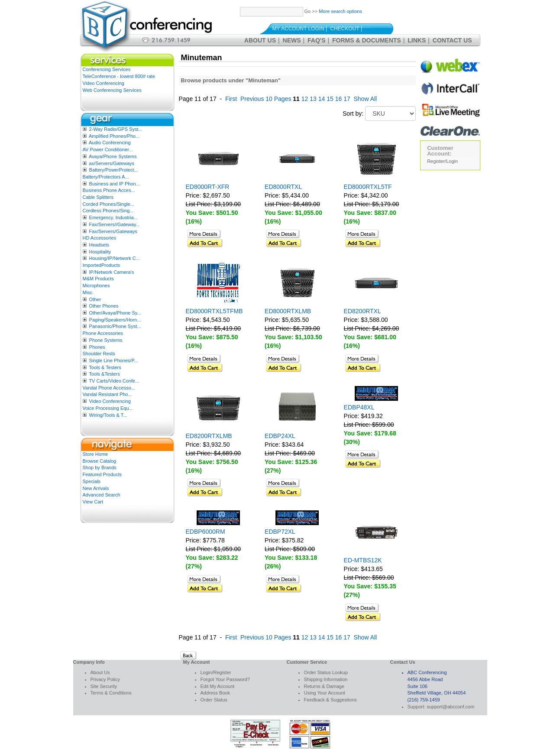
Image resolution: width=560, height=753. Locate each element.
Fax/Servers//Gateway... (115, 224)
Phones (97, 347)
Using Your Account (325, 693)
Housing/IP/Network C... (115, 258)
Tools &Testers (104, 374)
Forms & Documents (367, 40)
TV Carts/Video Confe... (114, 381)
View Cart (93, 502)
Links (417, 40)
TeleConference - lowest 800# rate (119, 76)
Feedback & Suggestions (330, 700)
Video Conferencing (104, 83)
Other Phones (104, 306)
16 (339, 99)
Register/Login (442, 161)
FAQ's (316, 40)
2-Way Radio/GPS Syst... (116, 129)
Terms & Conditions (111, 693)
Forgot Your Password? (225, 679)
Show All (366, 99)
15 (330, 99)
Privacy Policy (105, 679)
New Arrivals (96, 488)
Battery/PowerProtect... (114, 170)
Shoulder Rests (99, 354)
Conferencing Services (107, 69)
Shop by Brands (100, 467)
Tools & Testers (105, 367)
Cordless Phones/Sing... (108, 211)
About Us (260, 40)
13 (313, 99)
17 (347, 99)
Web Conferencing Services (112, 90)
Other (95, 299)
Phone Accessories (103, 333)
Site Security (104, 686)
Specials (92, 481)
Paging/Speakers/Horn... (115, 320)
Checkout (345, 29)
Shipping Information (326, 679)
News (292, 40)
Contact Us (452, 40)
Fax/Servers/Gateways (113, 231)
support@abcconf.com (450, 707)
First (231, 99)
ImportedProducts (102, 265)
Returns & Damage (324, 686)
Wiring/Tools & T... (108, 415)
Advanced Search (102, 495)
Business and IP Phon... (115, 184)
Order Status (214, 700)
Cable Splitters (98, 197)
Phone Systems (106, 340)
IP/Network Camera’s (112, 272)
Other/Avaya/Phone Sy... (115, 313)
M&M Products (98, 279)
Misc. (88, 292)
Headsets (99, 245)
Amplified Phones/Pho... (114, 136)
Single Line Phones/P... (114, 360)
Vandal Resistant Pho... (107, 394)
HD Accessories (100, 238)
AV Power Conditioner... (108, 149)
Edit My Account (218, 686)
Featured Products (102, 474)
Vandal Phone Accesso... (109, 388)
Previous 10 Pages (266, 99)
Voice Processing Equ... (108, 408)
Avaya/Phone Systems (113, 156)
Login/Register (216, 672)
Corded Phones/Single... (108, 204)
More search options (340, 11)
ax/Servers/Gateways (112, 163)
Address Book (215, 693)
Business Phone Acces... (109, 190)
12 (305, 99)
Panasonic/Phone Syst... (115, 326)
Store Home (95, 454)
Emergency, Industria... (113, 217)
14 (322, 99)
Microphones (96, 286)
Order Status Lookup (326, 672)
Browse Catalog (100, 461)
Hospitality (100, 252)
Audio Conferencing (110, 143)
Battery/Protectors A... (106, 177)
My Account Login (298, 29)
